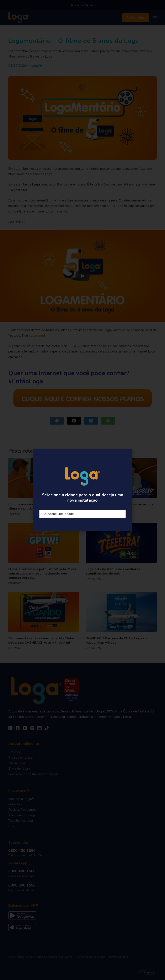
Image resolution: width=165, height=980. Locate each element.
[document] (82, 490)
